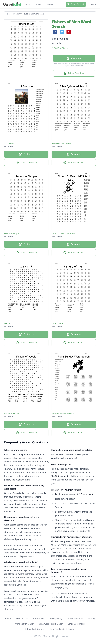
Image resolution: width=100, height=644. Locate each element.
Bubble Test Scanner (35, 629)
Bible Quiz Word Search (61, 143)
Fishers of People (11, 413)
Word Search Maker (24, 624)
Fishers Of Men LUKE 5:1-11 (63, 233)
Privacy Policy (55, 619)
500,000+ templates (61, 476)
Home (28, 4)
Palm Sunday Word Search (63, 413)
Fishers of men (58, 323)
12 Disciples (9, 143)
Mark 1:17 (8, 323)
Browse (51, 4)
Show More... (60, 48)
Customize (74, 58)
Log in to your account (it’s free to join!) (74, 494)
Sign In (94, 4)
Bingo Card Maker (77, 624)
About (8, 619)
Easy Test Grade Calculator (62, 629)
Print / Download (74, 73)
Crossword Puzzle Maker (51, 624)
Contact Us (39, 619)
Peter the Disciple (12, 233)
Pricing (92, 619)
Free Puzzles (22, 619)
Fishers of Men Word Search (72, 24)
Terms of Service (75, 619)
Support (39, 4)
